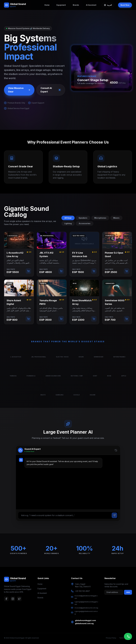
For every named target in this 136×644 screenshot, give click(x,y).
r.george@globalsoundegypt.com (86, 603)
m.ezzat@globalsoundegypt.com (86, 597)
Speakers (83, 218)
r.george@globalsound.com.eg (86, 613)
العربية (108, 5)
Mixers (116, 218)
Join (128, 592)
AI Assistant (91, 5)
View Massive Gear (19, 90)
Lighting (68, 223)
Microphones (100, 218)
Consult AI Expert (51, 90)
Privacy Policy (111, 638)
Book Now (125, 5)
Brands (76, 5)
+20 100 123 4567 (82, 591)
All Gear (68, 218)
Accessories (85, 223)
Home (47, 5)
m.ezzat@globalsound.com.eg (86, 608)
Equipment (61, 5)
